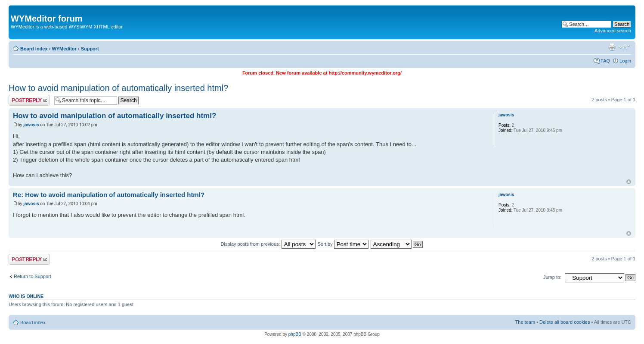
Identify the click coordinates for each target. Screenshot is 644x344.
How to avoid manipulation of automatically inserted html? (118, 88)
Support (90, 49)
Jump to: (552, 277)
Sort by (343, 244)
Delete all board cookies (565, 322)
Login (625, 61)
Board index (34, 49)
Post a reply (29, 100)
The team (525, 322)
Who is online (26, 296)
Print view (612, 47)
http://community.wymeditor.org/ (365, 73)
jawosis (31, 125)
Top (629, 182)
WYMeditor (64, 49)
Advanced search (613, 31)
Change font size (625, 47)
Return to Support (33, 276)
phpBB (295, 334)
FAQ (605, 61)
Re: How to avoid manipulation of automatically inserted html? (109, 195)
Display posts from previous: (268, 244)
